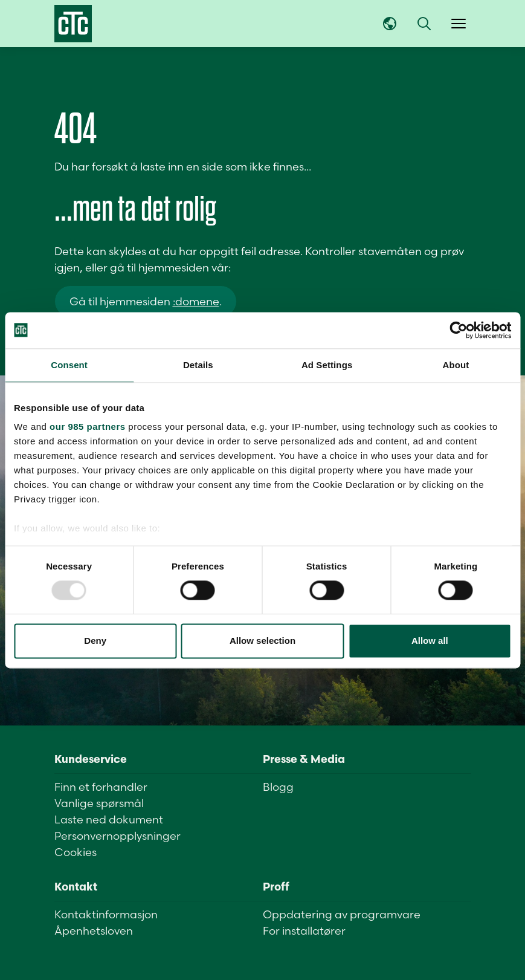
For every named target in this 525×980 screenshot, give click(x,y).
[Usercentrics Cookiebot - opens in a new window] (458, 330)
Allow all (430, 641)
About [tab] (456, 365)
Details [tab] (198, 365)
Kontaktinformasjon (106, 914)
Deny (95, 641)
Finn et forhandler (101, 787)
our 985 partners (88, 427)
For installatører (304, 931)
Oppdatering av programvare (342, 914)
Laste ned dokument (109, 819)
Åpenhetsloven (94, 931)
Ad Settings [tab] (327, 365)
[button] (424, 24)
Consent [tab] (69, 365)
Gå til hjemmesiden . (146, 301)
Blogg (278, 787)
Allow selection (262, 641)
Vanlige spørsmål (99, 803)
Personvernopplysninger (118, 836)
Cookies (76, 852)
